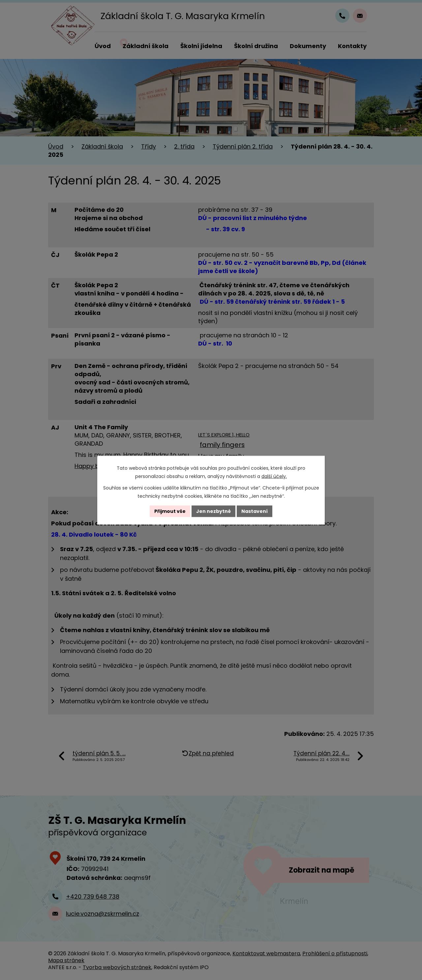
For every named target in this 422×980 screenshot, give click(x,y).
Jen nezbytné (213, 511)
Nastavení (255, 511)
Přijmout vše (170, 511)
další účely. (274, 476)
